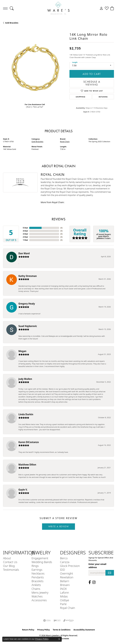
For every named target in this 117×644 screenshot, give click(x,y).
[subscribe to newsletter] (110, 573)
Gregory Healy (27, 304)
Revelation (67, 577)
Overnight (66, 573)
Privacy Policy (44, 630)
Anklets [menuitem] (36, 585)
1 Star (25, 240)
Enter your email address (97, 566)
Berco (64, 558)
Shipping (81, 97)
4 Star (25, 231)
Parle (63, 604)
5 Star (25, 228)
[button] (12, 8)
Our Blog (9, 566)
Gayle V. (23, 490)
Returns (103, 97)
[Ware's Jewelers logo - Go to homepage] (58, 8)
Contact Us (10, 562)
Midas (64, 596)
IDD (63, 570)
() (61, 228)
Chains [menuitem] (36, 589)
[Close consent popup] (59, 639)
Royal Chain (65, 141)
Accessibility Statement (84, 630)
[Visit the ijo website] (57, 620)
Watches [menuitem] (37, 596)
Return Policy (28, 630)
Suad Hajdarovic (28, 326)
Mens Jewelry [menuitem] (40, 592)
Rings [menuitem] (35, 566)
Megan (22, 351)
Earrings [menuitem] (37, 570)
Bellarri (65, 581)
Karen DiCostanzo (29, 442)
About (7, 558)
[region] (35, 69)
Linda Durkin (26, 414)
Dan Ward (24, 253)
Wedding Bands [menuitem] (42, 562)
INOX (63, 589)
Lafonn (65, 592)
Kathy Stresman (28, 276)
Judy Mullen (25, 379)
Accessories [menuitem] (39, 600)
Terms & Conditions (62, 630)
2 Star (25, 237)
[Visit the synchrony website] (69, 620)
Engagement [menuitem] (40, 558)
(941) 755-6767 (35, 107)
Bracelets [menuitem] (37, 581)
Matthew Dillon (27, 465)
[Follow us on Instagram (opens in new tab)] (94, 582)
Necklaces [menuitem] (38, 573)
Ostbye (65, 600)
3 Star (25, 234)
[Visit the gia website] (47, 620)
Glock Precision (70, 566)
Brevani (65, 585)
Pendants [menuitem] (38, 577)
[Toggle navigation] (5, 8)
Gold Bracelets (12, 23)
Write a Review (58, 526)
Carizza (65, 562)
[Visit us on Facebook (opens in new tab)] (90, 582)
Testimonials (11, 570)
